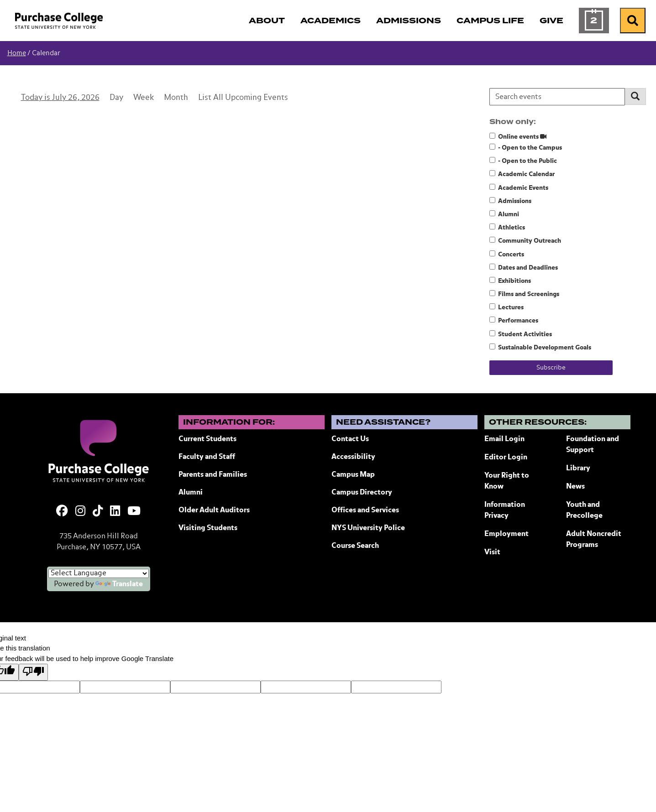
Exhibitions (510, 281)
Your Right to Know (507, 481)
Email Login (504, 439)
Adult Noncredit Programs (594, 540)
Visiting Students (208, 528)
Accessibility (353, 457)
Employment (506, 534)
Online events (518, 136)
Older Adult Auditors (214, 510)
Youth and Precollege (584, 510)
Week (144, 98)
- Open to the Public (523, 161)
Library (578, 468)
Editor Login (506, 458)
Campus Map (353, 475)
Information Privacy (505, 510)
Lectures (506, 307)
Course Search (355, 546)
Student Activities (521, 334)
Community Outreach (525, 240)
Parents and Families (213, 475)
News (575, 487)
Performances (514, 320)
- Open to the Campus (526, 147)
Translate (119, 584)
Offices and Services (365, 510)
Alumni (504, 214)
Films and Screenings (524, 294)
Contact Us (350, 439)
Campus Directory (362, 493)
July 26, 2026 (76, 98)
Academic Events (519, 187)
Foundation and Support (593, 445)
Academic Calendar (522, 174)
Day (116, 98)
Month (176, 98)
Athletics (507, 227)
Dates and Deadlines (524, 267)
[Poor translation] (33, 672)
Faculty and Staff (207, 457)
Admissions (510, 201)
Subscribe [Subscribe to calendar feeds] (551, 368)
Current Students (207, 439)
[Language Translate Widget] (99, 573)
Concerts (507, 254)
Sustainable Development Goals (540, 347)
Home (17, 53)
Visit (492, 552)
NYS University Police (368, 528)
